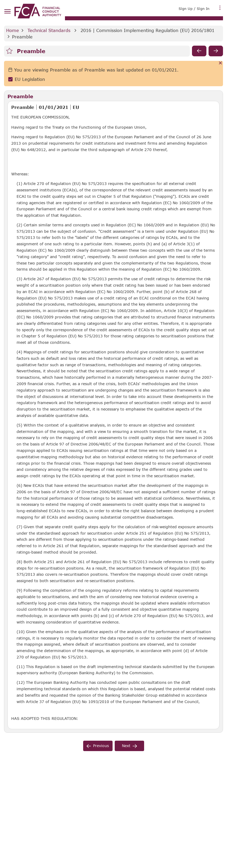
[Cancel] (220, 63)
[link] (38, 11)
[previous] (199, 51)
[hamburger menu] (7, 12)
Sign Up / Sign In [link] (194, 9)
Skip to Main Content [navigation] (0, 0)
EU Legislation (30, 79)
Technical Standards (49, 30)
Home (13, 30)
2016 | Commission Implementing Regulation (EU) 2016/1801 (147, 30)
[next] (216, 51)
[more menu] (220, 8)
